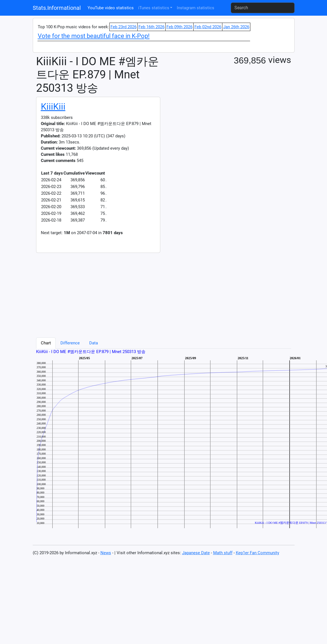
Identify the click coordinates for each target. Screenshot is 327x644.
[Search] (263, 8)
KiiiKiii (53, 107)
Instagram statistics (196, 8)
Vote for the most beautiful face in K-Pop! (94, 36)
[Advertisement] (105, 292)
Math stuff (223, 553)
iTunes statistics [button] (154, 8)
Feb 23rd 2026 (123, 27)
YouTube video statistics (111, 8)
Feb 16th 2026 (151, 27)
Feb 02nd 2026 (208, 27)
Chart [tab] (46, 343)
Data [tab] (94, 343)
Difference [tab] (70, 343)
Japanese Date (196, 553)
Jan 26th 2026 (236, 27)
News (106, 553)
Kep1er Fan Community (257, 553)
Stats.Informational (57, 8)
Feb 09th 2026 (179, 27)
